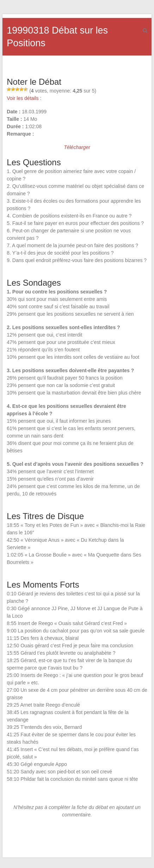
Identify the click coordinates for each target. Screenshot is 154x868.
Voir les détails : (24, 98)
